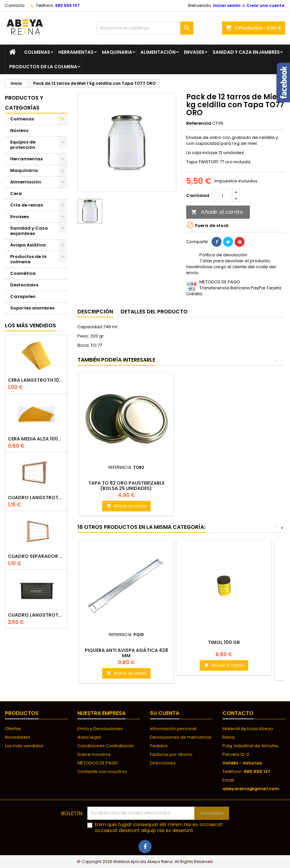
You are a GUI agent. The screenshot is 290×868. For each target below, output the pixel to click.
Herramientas (76, 52)
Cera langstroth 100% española (36, 380)
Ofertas (13, 729)
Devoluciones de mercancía (181, 737)
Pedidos (159, 746)
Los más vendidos (30, 325)
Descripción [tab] (95, 312)
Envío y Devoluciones (100, 729)
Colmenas (37, 52)
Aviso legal (89, 737)
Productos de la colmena (43, 67)
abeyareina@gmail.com (251, 789)
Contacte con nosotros (102, 772)
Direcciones (163, 763)
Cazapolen (23, 296)
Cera (16, 193)
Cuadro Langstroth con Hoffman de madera (36, 498)
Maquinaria (117, 52)
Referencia (199, 123)
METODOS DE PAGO (98, 763)
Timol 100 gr (224, 642)
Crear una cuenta (265, 5)
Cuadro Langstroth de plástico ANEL (36, 615)
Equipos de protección (23, 145)
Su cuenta (165, 713)
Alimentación (158, 52)
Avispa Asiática (28, 245)
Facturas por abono (171, 754)
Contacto (15, 5)
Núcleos (19, 130)
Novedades (18, 737)
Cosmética (23, 273)
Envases (194, 52)
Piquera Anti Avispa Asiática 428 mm (126, 653)
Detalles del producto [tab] (154, 312)
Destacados (24, 285)
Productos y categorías (24, 103)
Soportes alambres (32, 308)
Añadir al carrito (217, 212)
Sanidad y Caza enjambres (246, 52)
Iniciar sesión (227, 5)
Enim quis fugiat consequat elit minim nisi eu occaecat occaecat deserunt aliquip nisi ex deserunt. (159, 827)
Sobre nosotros (94, 754)
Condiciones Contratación (106, 746)
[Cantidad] (222, 196)
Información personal (173, 729)
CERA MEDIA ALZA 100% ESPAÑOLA (36, 439)
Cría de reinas (27, 205)
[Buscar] (145, 28)
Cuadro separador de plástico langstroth (36, 556)
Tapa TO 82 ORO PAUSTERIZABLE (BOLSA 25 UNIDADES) (126, 486)
